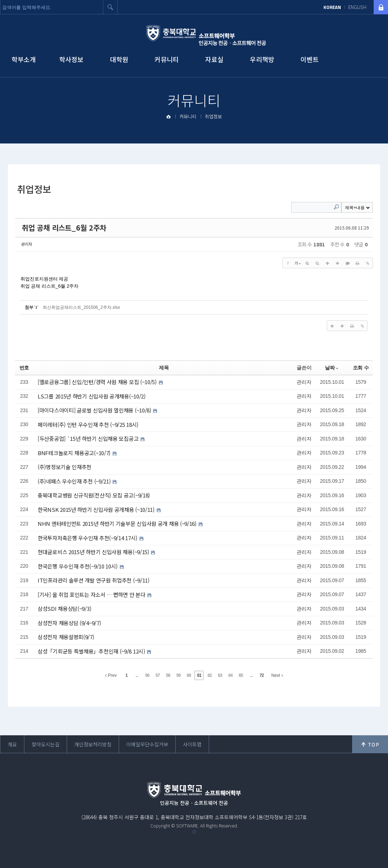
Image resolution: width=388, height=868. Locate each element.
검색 (110, 7)
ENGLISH (357, 7)
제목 (164, 368)
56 (147, 675)
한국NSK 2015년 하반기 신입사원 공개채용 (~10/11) (97, 510)
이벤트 (310, 59)
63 (220, 675)
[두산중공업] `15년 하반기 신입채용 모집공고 (89, 438)
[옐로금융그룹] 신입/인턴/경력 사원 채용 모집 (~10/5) (98, 382)
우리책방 (262, 59)
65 (241, 675)
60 (189, 675)
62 (210, 675)
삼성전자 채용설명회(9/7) (66, 637)
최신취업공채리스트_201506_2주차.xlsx (81, 307)
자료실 (214, 59)
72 (262, 675)
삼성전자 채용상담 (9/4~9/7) (69, 623)
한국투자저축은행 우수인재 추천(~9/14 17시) (88, 538)
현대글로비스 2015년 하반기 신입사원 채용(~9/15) (94, 552)
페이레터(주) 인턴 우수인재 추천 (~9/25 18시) (88, 424)
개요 (12, 744)
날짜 (331, 368)
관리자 (27, 244)
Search (336, 207)
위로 (370, 744)
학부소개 (24, 59)
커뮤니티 (167, 59)
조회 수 (361, 368)
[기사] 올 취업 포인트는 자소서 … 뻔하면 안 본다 (92, 595)
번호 (24, 368)
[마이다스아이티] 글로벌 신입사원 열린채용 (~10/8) (95, 410)
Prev (111, 675)
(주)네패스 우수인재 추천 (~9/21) (75, 481)
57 (158, 675)
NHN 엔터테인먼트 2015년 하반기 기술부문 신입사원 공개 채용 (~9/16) (118, 523)
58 (168, 675)
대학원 (119, 59)
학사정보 (71, 59)
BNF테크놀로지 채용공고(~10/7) (75, 453)
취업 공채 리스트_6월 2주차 (64, 228)
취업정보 (213, 116)
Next (277, 675)
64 (230, 675)
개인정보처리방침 (93, 744)
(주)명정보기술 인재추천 (65, 467)
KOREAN (332, 7)
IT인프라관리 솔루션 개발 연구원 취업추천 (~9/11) (94, 580)
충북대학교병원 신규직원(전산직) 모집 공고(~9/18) (94, 495)
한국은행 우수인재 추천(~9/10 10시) (78, 566)
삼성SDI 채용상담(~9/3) (64, 608)
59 (178, 675)
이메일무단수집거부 (147, 744)
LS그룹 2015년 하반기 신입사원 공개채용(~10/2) (92, 396)
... (137, 675)
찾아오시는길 (46, 744)
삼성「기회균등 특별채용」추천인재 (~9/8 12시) (92, 651)
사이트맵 (192, 744)
